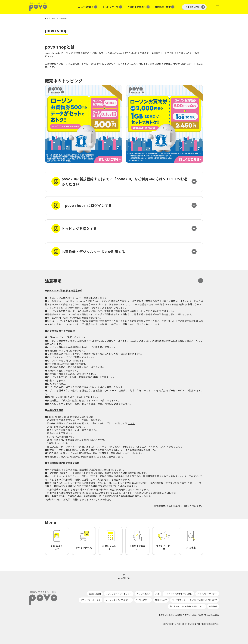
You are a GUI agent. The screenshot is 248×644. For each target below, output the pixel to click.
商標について (161, 600)
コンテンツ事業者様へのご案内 (178, 594)
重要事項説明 (95, 594)
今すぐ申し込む (192, 7)
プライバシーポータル (91, 600)
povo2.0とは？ (86, 7)
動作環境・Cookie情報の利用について (187, 606)
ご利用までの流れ (137, 7)
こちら (131, 423)
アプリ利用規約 (144, 594)
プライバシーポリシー (207, 594)
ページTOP (124, 578)
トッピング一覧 (110, 7)
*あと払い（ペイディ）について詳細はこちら (159, 447)
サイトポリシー (143, 600)
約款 (157, 594)
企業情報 (213, 606)
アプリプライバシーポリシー (119, 594)
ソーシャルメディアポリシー (118, 600)
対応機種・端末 (163, 7)
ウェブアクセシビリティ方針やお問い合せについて (194, 600)
